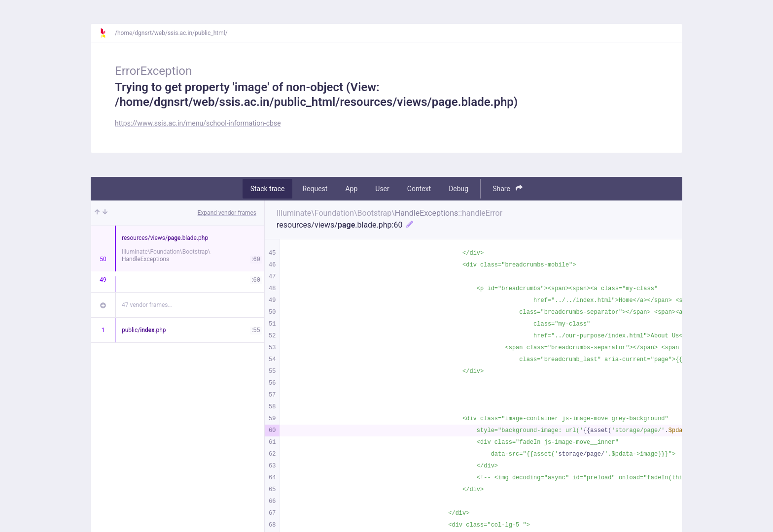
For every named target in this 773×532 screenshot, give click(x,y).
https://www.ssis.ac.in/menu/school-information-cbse (198, 123)
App (351, 189)
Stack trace (268, 189)
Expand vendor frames (227, 213)
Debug (458, 189)
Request (315, 189)
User (382, 189)
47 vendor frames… (147, 305)
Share (508, 188)
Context (419, 189)
